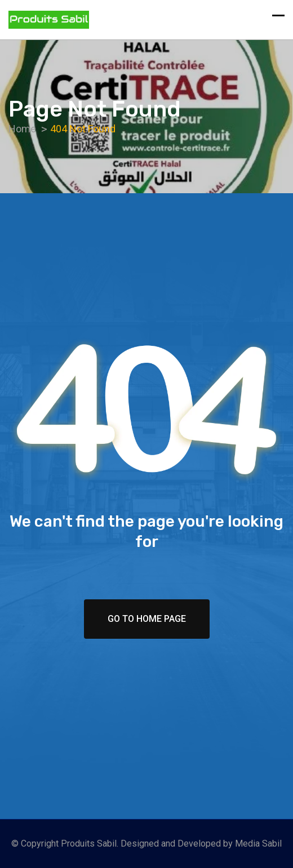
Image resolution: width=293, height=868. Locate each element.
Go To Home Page (147, 619)
